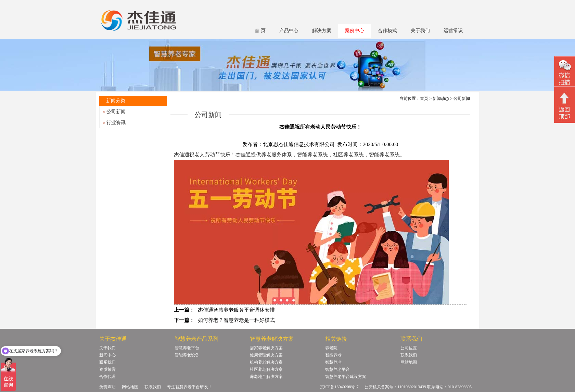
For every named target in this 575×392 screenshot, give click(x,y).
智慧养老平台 (187, 348)
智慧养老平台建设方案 (346, 377)
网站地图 (409, 362)
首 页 (260, 31)
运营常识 (453, 31)
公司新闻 (116, 112)
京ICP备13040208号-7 (339, 387)
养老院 (331, 348)
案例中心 (355, 31)
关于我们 (420, 31)
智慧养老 (333, 362)
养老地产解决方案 (266, 377)
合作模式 (387, 31)
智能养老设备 (187, 355)
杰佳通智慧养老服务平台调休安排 (236, 310)
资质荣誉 (107, 369)
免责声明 (107, 387)
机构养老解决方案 (266, 362)
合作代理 (107, 377)
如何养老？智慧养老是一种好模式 (236, 320)
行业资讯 (116, 123)
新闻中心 (107, 355)
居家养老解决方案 (266, 348)
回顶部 (565, 106)
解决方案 (322, 31)
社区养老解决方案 (266, 369)
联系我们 (107, 362)
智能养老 (333, 355)
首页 (424, 99)
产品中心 (289, 31)
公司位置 (409, 348)
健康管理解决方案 (266, 355)
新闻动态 (441, 99)
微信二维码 (565, 72)
